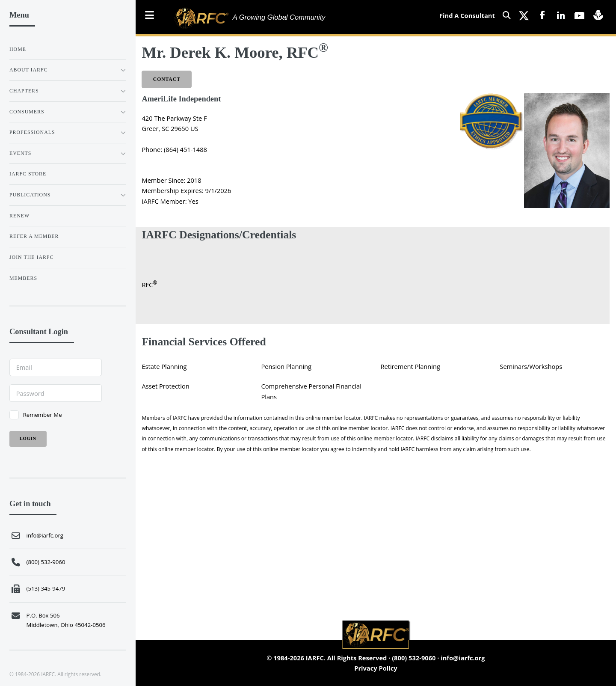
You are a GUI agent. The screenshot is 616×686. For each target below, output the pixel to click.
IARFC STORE (28, 174)
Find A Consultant (467, 15)
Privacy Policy (376, 668)
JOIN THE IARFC (31, 257)
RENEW (19, 216)
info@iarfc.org (463, 658)
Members (23, 278)
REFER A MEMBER (34, 236)
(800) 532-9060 (414, 658)
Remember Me (43, 415)
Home (18, 49)
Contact (167, 79)
